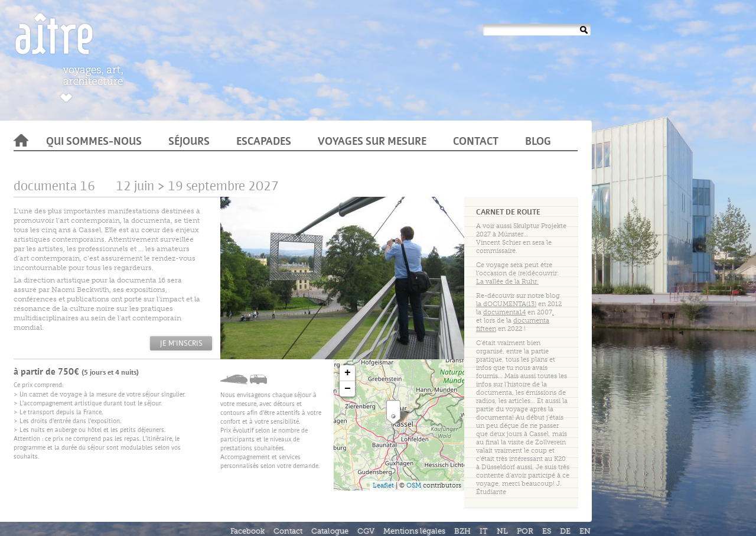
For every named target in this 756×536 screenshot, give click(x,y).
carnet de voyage (56, 394)
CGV (366, 531)
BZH (462, 531)
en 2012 (519, 304)
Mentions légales (414, 531)
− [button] (348, 389)
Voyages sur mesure (372, 142)
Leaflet (383, 485)
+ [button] (348, 373)
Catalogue (330, 531)
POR (525, 531)
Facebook (247, 531)
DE (565, 531)
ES (547, 531)
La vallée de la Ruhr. (507, 282)
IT (484, 531)
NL (502, 531)
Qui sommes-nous (94, 142)
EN (585, 531)
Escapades (264, 142)
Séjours (189, 142)
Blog (538, 142)
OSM (414, 485)
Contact (476, 142)
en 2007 (519, 312)
